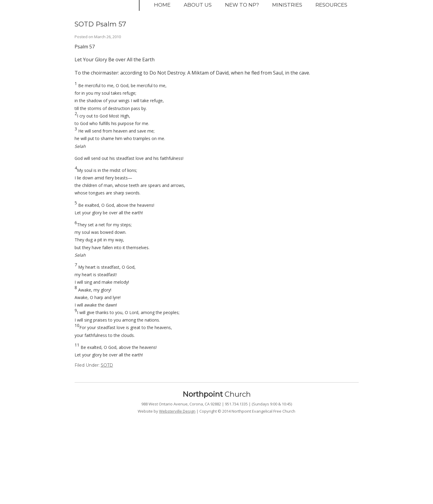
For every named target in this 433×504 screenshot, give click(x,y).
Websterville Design (177, 411)
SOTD (107, 365)
